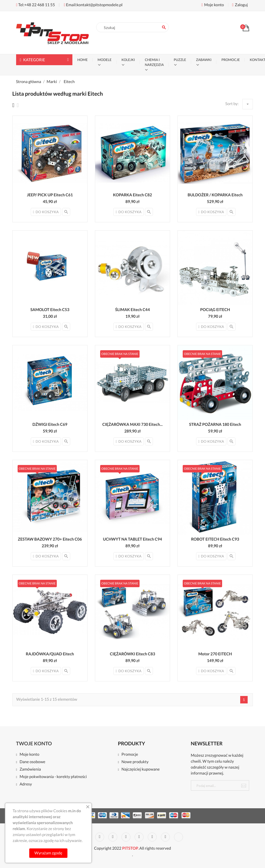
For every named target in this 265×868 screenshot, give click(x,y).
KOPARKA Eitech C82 (132, 195)
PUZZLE (180, 60)
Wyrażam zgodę (48, 853)
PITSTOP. (130, 848)
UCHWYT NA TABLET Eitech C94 (132, 539)
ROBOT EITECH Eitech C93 (215, 539)
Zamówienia (30, 769)
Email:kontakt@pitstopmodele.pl (93, 5)
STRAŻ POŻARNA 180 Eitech (215, 424)
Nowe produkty (135, 762)
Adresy (26, 784)
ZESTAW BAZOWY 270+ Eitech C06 (50, 539)
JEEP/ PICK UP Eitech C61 (50, 195)
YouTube (126, 837)
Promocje (130, 755)
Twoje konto (34, 744)
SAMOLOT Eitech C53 (50, 310)
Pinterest (139, 837)
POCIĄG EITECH (215, 310)
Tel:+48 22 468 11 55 (36, 5)
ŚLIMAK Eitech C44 (132, 310)
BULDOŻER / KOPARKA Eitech (215, 195)
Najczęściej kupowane (141, 769)
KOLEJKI (128, 60)
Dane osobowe (32, 762)
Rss (113, 837)
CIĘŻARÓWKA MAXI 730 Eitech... (132, 424)
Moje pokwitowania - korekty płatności (53, 777)
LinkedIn (178, 837)
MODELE (105, 60)
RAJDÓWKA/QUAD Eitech (50, 654)
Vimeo (152, 837)
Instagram (165, 837)
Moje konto (29, 755)
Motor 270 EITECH (215, 654)
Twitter (100, 837)
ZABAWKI (204, 60)
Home (83, 60)
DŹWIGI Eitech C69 (50, 424)
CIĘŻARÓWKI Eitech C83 (132, 654)
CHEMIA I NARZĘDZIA (154, 62)
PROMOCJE (231, 60)
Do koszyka (46, 212)
